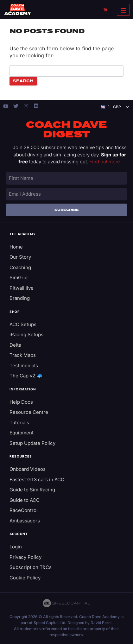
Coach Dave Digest (66, 130)
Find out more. (105, 162)
